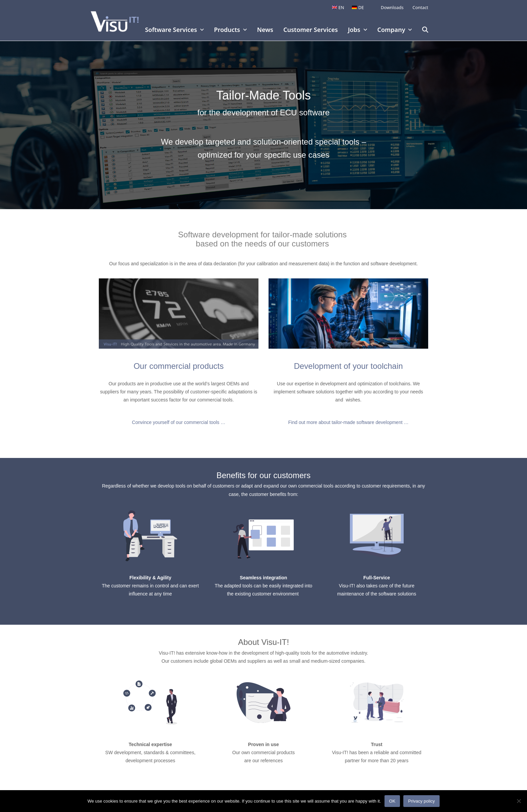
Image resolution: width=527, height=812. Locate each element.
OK (392, 801)
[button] (425, 30)
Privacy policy (421, 801)
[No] (519, 801)
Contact (420, 7)
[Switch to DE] (358, 8)
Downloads (392, 7)
